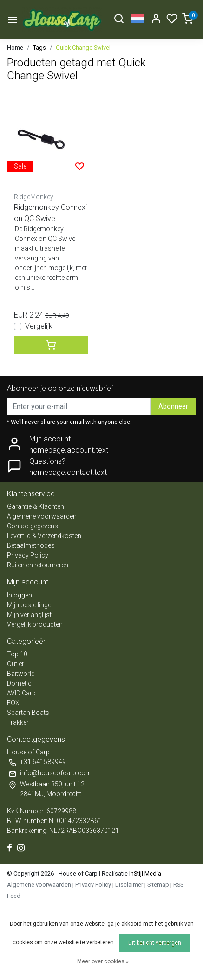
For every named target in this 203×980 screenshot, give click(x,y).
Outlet (15, 664)
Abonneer (173, 406)
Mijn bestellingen (31, 605)
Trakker (18, 722)
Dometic (19, 683)
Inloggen (20, 595)
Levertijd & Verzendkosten (44, 536)
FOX (13, 703)
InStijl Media (144, 873)
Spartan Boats (28, 713)
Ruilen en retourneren (38, 565)
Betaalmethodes (31, 545)
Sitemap (158, 885)
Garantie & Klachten (36, 506)
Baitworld (21, 674)
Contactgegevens (33, 526)
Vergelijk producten (35, 624)
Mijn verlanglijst (29, 615)
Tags (39, 48)
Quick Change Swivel (83, 48)
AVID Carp (21, 693)
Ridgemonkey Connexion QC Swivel (50, 213)
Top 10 (17, 654)
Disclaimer (129, 885)
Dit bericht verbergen (155, 943)
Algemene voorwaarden (42, 516)
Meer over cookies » (103, 961)
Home (15, 48)
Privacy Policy (28, 555)
